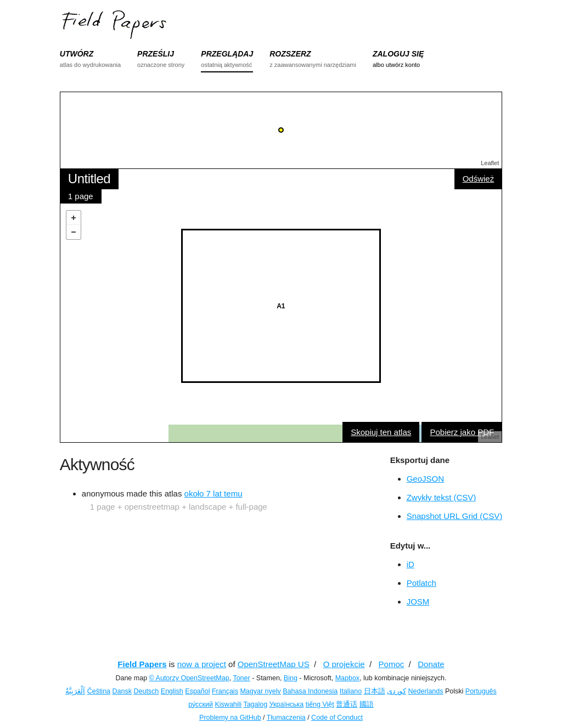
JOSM (418, 602)
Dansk (122, 691)
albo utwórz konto (396, 65)
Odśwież (479, 179)
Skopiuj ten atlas (381, 432)
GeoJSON (425, 479)
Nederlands (426, 691)
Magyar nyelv (260, 691)
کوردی (397, 691)
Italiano (351, 691)
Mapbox (347, 678)
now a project (202, 664)
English (172, 691)
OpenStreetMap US (274, 664)
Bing (291, 678)
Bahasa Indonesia (310, 691)
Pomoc (392, 664)
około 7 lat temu (213, 493)
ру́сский (201, 704)
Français (225, 691)
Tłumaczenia (286, 718)
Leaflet (490, 163)
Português (481, 691)
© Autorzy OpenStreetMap (189, 678)
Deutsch (146, 691)
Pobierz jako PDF (462, 432)
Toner (241, 678)
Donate (431, 664)
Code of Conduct (337, 718)
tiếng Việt (320, 704)
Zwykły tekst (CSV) (442, 497)
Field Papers (142, 664)
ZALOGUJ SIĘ (398, 54)
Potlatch (421, 583)
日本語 (375, 691)
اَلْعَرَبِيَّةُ (75, 691)
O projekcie (344, 664)
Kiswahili (229, 704)
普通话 (347, 704)
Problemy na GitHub (230, 718)
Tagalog (255, 704)
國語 (367, 704)
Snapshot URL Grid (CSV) (455, 516)
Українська (287, 704)
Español (197, 691)
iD (411, 564)
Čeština (99, 691)
